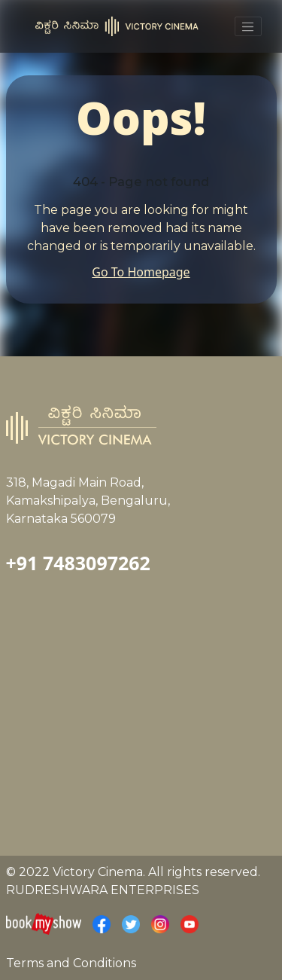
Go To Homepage (141, 272)
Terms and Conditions (71, 963)
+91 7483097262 (78, 563)
